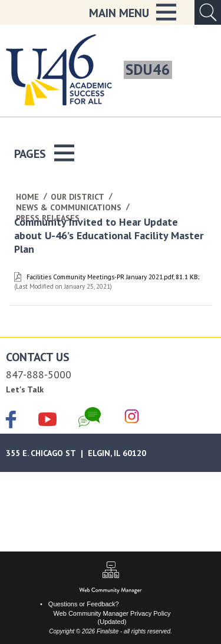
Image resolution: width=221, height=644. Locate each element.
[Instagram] (132, 417)
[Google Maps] (111, 453)
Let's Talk (25, 389)
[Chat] (90, 417)
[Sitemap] (111, 571)
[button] (133, 12)
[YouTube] (47, 417)
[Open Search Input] (208, 12)
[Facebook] (11, 421)
